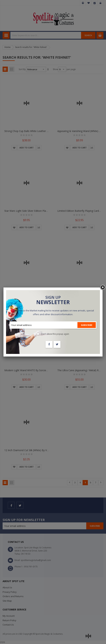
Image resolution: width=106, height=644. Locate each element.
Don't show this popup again (55, 334)
